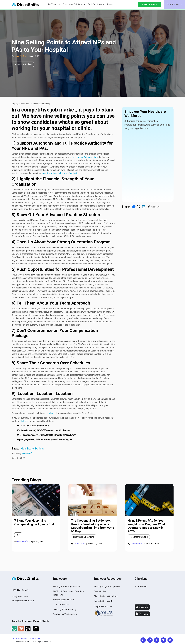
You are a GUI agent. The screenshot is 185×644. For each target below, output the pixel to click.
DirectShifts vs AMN (103, 601)
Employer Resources (20, 104)
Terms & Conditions (20, 638)
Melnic (52, 413)
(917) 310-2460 (20, 596)
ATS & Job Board (61, 605)
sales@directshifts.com (23, 601)
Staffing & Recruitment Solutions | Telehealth (69, 593)
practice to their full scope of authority (60, 173)
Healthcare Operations (84, 537)
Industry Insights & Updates (107, 586)
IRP (18, 535)
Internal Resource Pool (64, 600)
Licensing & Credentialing (65, 609)
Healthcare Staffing (42, 104)
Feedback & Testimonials (65, 614)
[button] (53, 4)
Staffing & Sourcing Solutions (66, 586)
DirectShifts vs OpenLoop (106, 596)
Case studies (100, 591)
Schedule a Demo (150, 4)
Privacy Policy (36, 638)
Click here (24, 421)
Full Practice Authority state (85, 157)
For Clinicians (141, 586)
